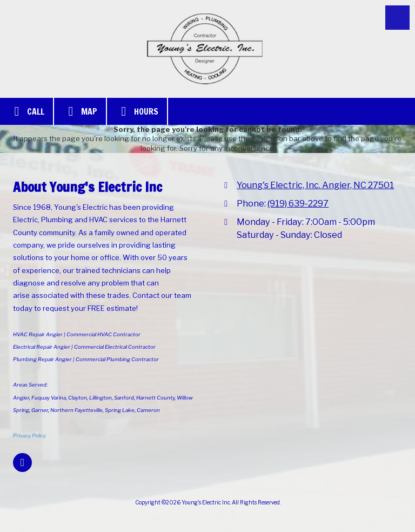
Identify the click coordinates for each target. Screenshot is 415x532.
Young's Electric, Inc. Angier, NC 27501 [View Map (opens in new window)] (315, 185)
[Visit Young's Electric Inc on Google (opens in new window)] (22, 463)
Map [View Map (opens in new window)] (80, 111)
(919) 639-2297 (298, 203)
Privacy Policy (29, 435)
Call (26, 111)
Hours (137, 111)
